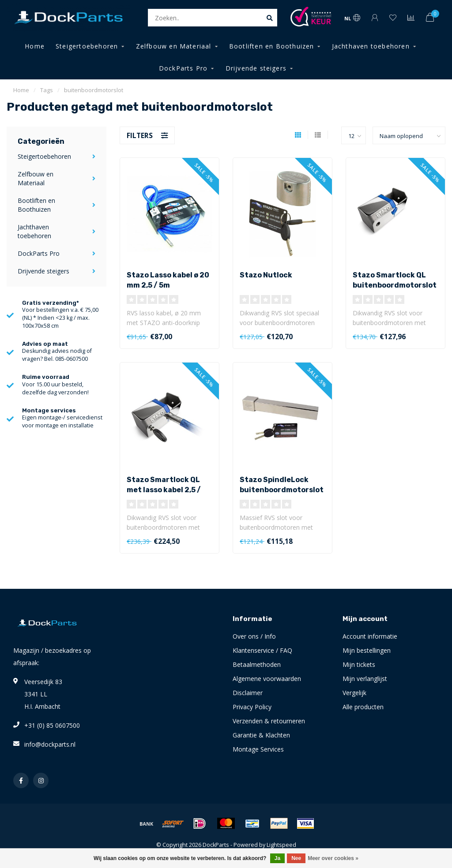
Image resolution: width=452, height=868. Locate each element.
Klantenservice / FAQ (262, 650)
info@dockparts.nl (50, 744)
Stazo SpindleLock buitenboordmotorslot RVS (282, 490)
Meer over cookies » (333, 858)
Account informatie (370, 636)
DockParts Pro (183, 68)
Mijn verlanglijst (365, 679)
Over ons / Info (254, 636)
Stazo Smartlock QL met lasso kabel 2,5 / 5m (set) (164, 490)
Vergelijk (354, 693)
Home (35, 46)
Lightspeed (281, 845)
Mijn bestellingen (367, 650)
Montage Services (258, 749)
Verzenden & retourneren (269, 721)
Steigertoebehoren (87, 46)
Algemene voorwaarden (267, 679)
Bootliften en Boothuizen (272, 46)
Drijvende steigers (256, 68)
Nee (296, 858)
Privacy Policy (252, 707)
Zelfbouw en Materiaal (174, 46)
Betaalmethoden (257, 664)
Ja (277, 858)
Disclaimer (248, 693)
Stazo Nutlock (266, 275)
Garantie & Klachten (261, 735)
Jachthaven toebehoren (371, 46)
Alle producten (363, 707)
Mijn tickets (359, 664)
